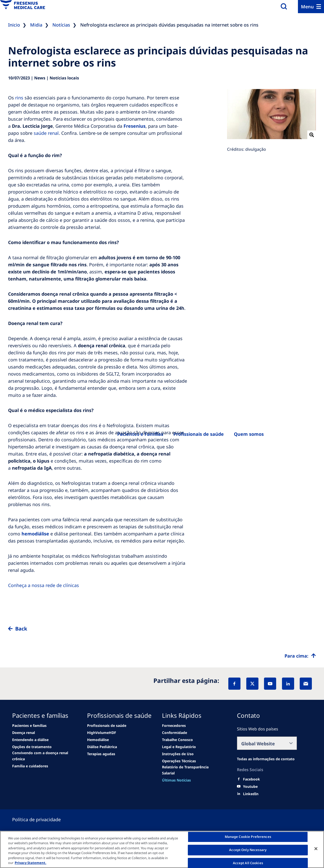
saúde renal (46, 133)
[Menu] (311, 7)
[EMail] (306, 684)
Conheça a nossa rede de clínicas (44, 585)
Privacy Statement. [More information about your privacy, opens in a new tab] (31, 863)
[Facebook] (234, 684)
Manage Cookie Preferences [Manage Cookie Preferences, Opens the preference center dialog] (248, 837)
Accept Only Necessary (248, 850)
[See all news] (32, 747)
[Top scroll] (300, 656)
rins (19, 98)
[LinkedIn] (288, 684)
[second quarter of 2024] (30, 740)
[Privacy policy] (43, 819)
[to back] (162, 633)
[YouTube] (270, 684)
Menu (307, 7)
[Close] (316, 849)
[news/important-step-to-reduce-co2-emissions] (29, 726)
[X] (252, 684)
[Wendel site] (24, 733)
